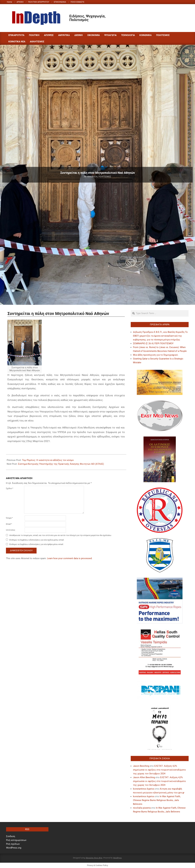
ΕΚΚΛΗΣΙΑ (92, 177)
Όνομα (9, 518)
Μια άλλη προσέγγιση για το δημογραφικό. (156, 355)
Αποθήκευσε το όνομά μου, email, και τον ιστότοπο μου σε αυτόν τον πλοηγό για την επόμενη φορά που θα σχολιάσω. (60, 535)
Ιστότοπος (11, 530)
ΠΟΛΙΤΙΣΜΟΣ (105, 177)
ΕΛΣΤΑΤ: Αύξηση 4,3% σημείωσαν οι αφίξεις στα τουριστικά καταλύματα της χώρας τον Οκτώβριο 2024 (159, 770)
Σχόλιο (10, 488)
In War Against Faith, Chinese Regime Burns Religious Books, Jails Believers (157, 800)
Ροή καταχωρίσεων (16, 840)
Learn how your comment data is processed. (70, 558)
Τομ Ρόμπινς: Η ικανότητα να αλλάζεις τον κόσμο (48, 460)
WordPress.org (14, 848)
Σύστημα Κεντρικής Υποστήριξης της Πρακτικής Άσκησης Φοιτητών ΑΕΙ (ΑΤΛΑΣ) (61, 464)
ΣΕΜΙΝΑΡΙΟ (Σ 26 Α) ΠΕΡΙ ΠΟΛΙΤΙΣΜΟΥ (153, 343)
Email (9, 524)
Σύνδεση (11, 836)
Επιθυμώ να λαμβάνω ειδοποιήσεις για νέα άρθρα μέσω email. (36, 544)
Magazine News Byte (94, 858)
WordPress (117, 858)
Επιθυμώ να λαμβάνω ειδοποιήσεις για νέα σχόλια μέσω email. (37, 540)
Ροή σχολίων (13, 844)
